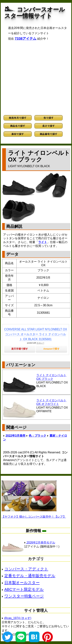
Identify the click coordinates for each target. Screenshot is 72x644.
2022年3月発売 (15, 436)
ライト (43, 242)
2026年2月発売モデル (40, 542)
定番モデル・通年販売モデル (30, 576)
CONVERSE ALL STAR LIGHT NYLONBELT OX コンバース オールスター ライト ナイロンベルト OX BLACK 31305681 (36, 334)
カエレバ (40, 343)
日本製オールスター (22, 583)
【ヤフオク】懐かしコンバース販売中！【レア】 (34, 517)
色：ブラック (37, 436)
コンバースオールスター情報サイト (35, 13)
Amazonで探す (52, 349)
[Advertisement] (36, 78)
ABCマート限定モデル (24, 589)
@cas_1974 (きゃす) (18, 618)
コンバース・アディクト (26, 569)
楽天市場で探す (20, 349)
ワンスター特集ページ (24, 596)
